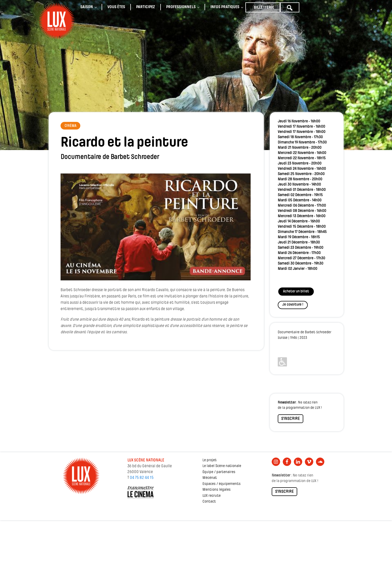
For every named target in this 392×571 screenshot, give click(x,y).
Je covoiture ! (293, 305)
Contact (209, 502)
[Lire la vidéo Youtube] (156, 227)
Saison (87, 7)
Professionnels (181, 7)
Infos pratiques (225, 7)
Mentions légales (217, 490)
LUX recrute (212, 496)
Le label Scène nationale (222, 466)
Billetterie (264, 8)
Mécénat (210, 478)
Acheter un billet (296, 292)
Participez (146, 7)
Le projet (210, 460)
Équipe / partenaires (219, 472)
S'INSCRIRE (291, 419)
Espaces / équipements (222, 484)
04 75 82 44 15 (142, 478)
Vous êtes (116, 7)
